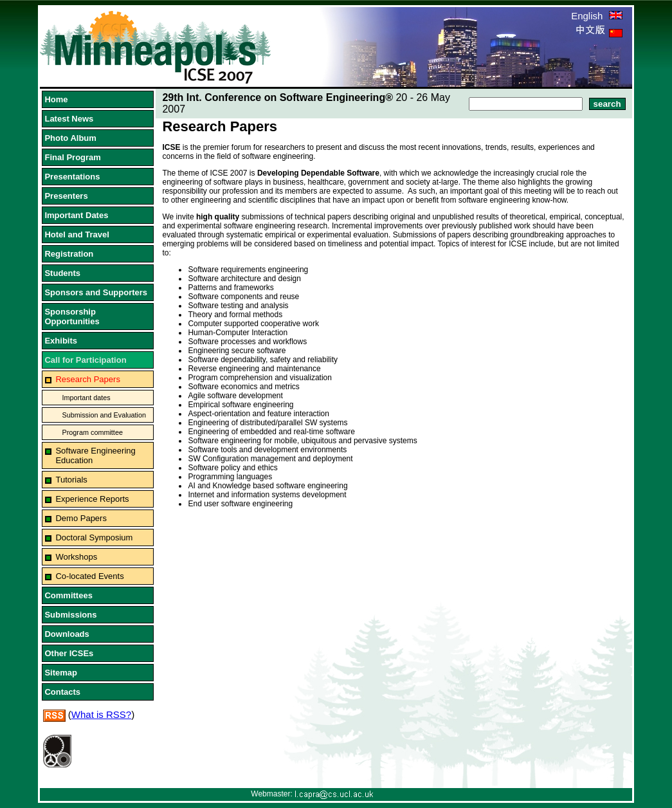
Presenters (66, 196)
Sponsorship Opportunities (72, 317)
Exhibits (61, 341)
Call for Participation (85, 360)
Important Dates (76, 215)
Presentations (72, 177)
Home (56, 99)
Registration (69, 254)
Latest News (69, 119)
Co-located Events (89, 576)
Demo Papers (81, 518)
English (596, 16)
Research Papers (87, 379)
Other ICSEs (69, 653)
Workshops (76, 557)
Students (62, 273)
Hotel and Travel (77, 234)
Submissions (70, 615)
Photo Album (70, 138)
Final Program (72, 157)
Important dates (86, 398)
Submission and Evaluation (104, 415)
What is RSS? (101, 714)
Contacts (62, 692)
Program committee (92, 432)
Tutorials (71, 480)
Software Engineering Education (95, 455)
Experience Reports (92, 499)
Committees (68, 595)
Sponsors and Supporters (96, 292)
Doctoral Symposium (94, 537)
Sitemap (61, 673)
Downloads (67, 634)
